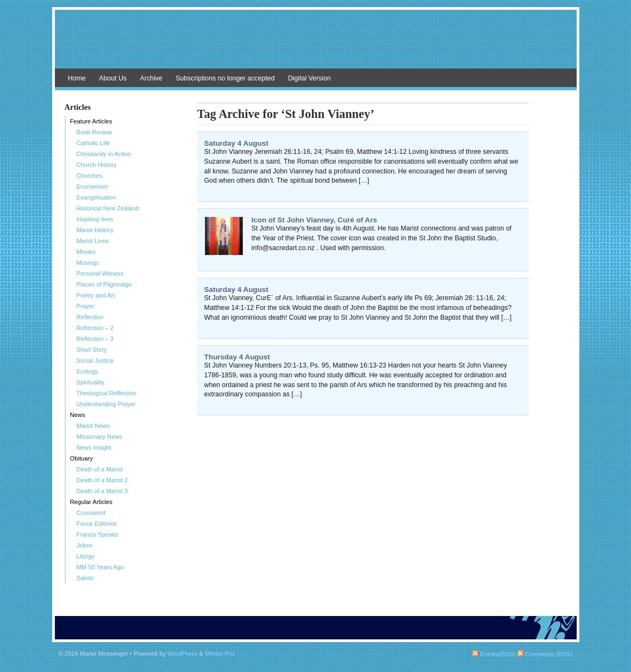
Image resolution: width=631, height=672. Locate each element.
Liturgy (86, 556)
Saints (85, 578)
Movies (86, 252)
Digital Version (310, 78)
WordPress (182, 654)
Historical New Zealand (108, 208)
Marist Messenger (316, 45)
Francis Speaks (98, 534)
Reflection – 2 (95, 328)
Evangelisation (96, 197)
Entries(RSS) (494, 654)
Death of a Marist (100, 469)
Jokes (85, 545)
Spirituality (91, 382)
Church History (97, 165)
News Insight (94, 447)
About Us (113, 78)
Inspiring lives (95, 219)
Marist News (93, 426)
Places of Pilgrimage (104, 284)
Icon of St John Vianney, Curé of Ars (314, 220)
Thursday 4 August (237, 357)
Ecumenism (92, 186)
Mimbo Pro (220, 654)
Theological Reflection (107, 393)
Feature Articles (91, 121)
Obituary (82, 458)
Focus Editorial (97, 524)
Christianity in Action (104, 154)
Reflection (90, 317)
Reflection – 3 (95, 339)
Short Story (92, 350)
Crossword (91, 513)
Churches (90, 176)
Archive (151, 78)
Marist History (95, 230)
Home (77, 78)
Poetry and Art (96, 295)
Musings (88, 263)
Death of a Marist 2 (102, 480)
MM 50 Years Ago (101, 567)
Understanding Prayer (106, 404)
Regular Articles (91, 502)
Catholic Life (93, 143)
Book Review (94, 132)
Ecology (88, 371)
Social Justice (95, 360)
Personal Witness (100, 273)
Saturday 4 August (236, 143)
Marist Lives (93, 241)
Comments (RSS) (545, 654)
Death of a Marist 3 (102, 491)
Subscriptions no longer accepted (225, 78)
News (78, 415)
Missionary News (100, 437)
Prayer (86, 306)
